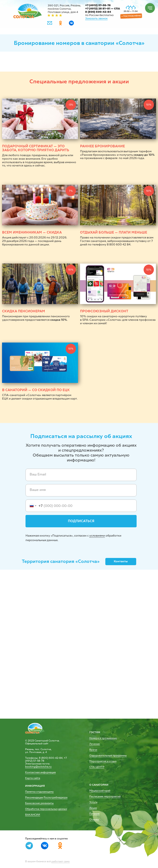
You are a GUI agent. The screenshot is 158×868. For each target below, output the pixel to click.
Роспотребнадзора (56, 797)
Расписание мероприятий (105, 796)
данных (63, 809)
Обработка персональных (41, 809)
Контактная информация (40, 772)
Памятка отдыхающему (39, 792)
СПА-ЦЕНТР (97, 767)
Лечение (95, 744)
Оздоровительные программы (108, 755)
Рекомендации (34, 797)
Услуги (93, 802)
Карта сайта (33, 778)
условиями (97, 536)
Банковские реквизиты (39, 803)
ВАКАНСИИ (33, 815)
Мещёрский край (100, 791)
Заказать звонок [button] (96, 18)
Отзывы (94, 819)
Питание (94, 814)
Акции (93, 808)
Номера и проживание (103, 738)
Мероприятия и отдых (103, 761)
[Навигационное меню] (150, 8)
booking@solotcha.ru (38, 767)
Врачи (93, 750)
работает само (61, 861)
